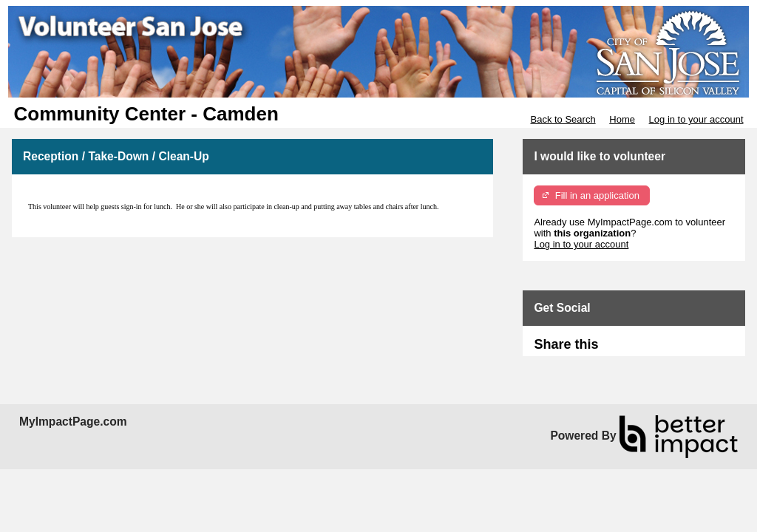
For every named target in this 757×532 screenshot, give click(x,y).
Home (622, 119)
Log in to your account (696, 119)
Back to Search (563, 119)
